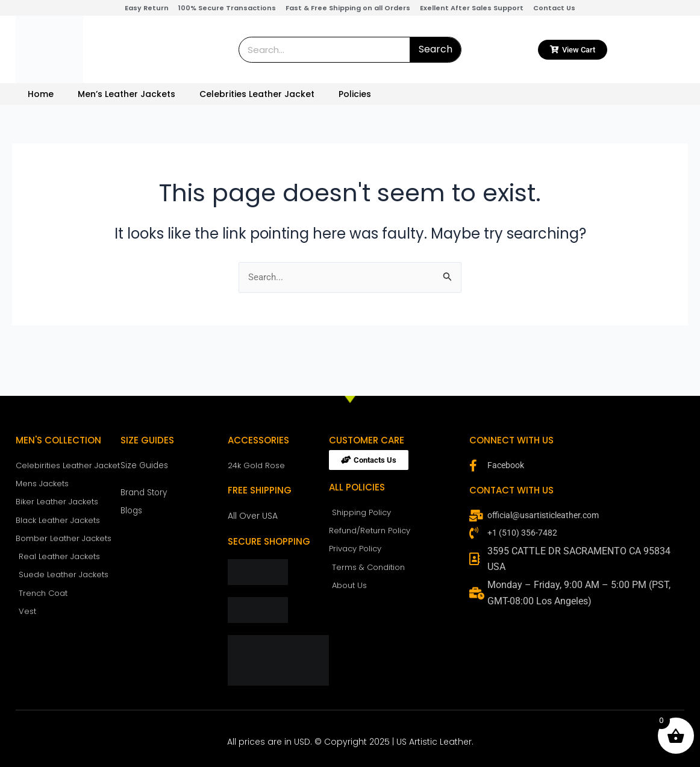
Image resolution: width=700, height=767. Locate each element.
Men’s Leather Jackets (127, 94)
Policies (355, 94)
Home (41, 94)
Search (436, 49)
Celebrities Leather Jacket (257, 94)
